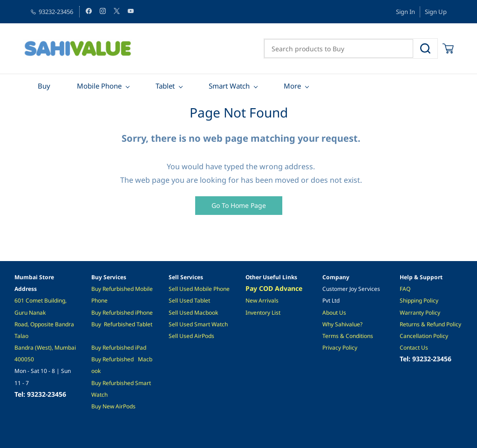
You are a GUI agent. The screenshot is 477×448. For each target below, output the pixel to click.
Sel (173, 300)
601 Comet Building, (41, 300)
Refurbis (113, 348)
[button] (239, 206)
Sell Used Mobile (190, 289)
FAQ (405, 289)
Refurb (111, 289)
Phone (145, 313)
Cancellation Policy (424, 336)
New (109, 406)
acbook (209, 313)
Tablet (144, 324)
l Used (185, 300)
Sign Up (436, 12)
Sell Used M (184, 313)
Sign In (405, 12)
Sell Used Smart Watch (198, 324)
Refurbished (119, 324)
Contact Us (414, 348)
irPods (127, 406)
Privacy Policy (340, 348)
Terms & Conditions (348, 336)
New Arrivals (262, 300)
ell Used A (185, 336)
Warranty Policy (420, 313)
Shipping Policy (419, 300)
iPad (140, 348)
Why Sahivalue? (342, 324)
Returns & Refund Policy (430, 324)
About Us (334, 313)
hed (129, 348)
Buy (97, 289)
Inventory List (263, 313)
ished (127, 289)
